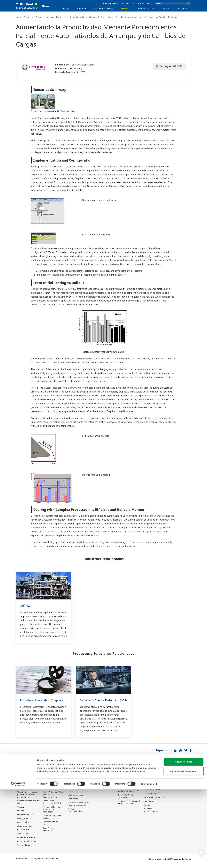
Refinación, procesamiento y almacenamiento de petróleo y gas (26, 788)
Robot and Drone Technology (126, 800)
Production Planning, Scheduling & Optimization (51, 813)
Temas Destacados (145, 8)
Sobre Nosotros (127, 3)
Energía (21, 815)
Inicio (18, 17)
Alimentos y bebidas (26, 830)
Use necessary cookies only (184, 850)
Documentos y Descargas (99, 775)
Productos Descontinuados (75, 814)
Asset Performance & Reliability (52, 787)
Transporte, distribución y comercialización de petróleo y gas (28, 798)
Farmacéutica (23, 826)
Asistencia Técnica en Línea (153, 775)
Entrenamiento (150, 805)
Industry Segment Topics (129, 780)
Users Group (149, 790)
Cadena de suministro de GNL (28, 806)
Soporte (165, 8)
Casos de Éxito (54, 17)
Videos (96, 783)
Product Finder (150, 786)
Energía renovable (25, 818)
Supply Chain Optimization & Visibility (52, 806)
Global (149, 3)
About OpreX (124, 783)
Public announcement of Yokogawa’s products (78, 808)
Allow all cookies (184, 840)
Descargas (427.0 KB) (169, 66)
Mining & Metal (24, 822)
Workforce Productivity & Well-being (53, 775)
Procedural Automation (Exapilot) (42, 700)
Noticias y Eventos (111, 3)
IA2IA (121, 791)
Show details (147, 862)
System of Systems (126, 787)
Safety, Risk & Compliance (48, 781)
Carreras (140, 3)
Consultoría (73, 789)
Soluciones (82, 8)
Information (73, 778)
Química (26, 606)
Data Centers (23, 777)
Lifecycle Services (75, 799)
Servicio (147, 809)
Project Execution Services (75, 794)
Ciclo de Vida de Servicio (154, 801)
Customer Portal (151, 797)
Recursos (40, 17)
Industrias (65, 8)
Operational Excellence (52, 792)
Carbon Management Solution (52, 821)
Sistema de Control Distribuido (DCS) (100, 702)
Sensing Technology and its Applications (129, 806)
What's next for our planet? (127, 775)
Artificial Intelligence (127, 795)
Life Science (73, 803)
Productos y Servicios (104, 8)
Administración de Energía (50, 827)
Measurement (74, 785)
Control (71, 781)
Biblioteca (125, 8)
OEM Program (23, 773)
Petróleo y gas (23, 781)
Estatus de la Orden (152, 794)
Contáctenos (182, 8)
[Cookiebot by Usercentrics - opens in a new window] (18, 863)
